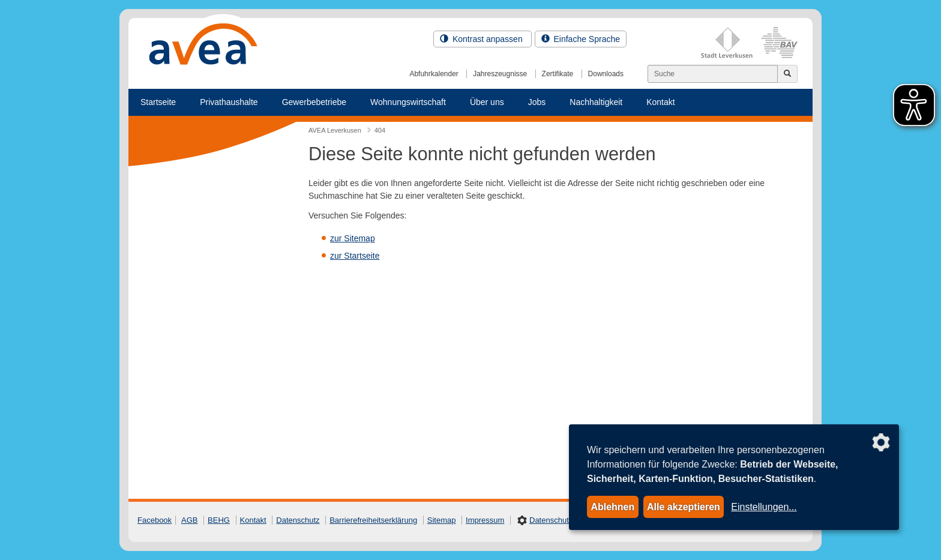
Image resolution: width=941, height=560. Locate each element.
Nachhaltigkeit (596, 102)
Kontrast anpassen (483, 39)
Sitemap (442, 520)
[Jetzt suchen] (787, 74)
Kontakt (660, 102)
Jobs (537, 102)
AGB (189, 520)
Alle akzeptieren (684, 507)
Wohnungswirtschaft (408, 102)
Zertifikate (558, 74)
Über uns (487, 102)
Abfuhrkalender (434, 74)
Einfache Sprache (581, 39)
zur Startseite (355, 256)
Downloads (606, 74)
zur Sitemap (353, 238)
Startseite (158, 102)
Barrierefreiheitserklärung (373, 520)
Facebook (155, 520)
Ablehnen (612, 507)
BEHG (219, 520)
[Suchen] (713, 74)
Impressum (485, 520)
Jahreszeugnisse (500, 74)
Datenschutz (298, 520)
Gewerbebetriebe (314, 102)
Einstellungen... (764, 507)
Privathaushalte (229, 102)
